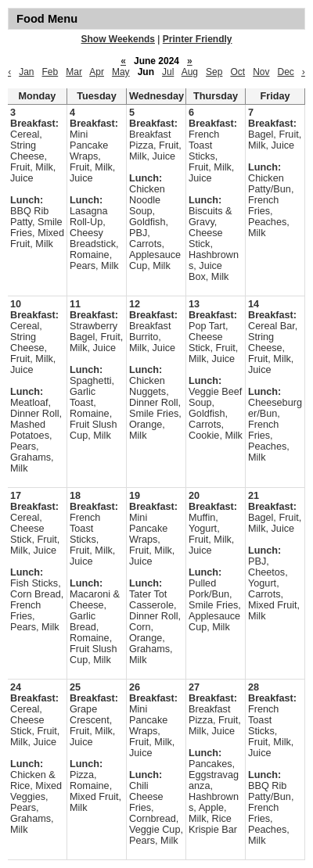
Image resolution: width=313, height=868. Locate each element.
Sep (214, 72)
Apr (97, 72)
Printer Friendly (198, 39)
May (121, 72)
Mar (74, 72)
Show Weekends (118, 39)
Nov (261, 72)
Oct (237, 72)
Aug (190, 72)
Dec (285, 72)
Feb (50, 72)
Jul (168, 72)
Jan (26, 72)
